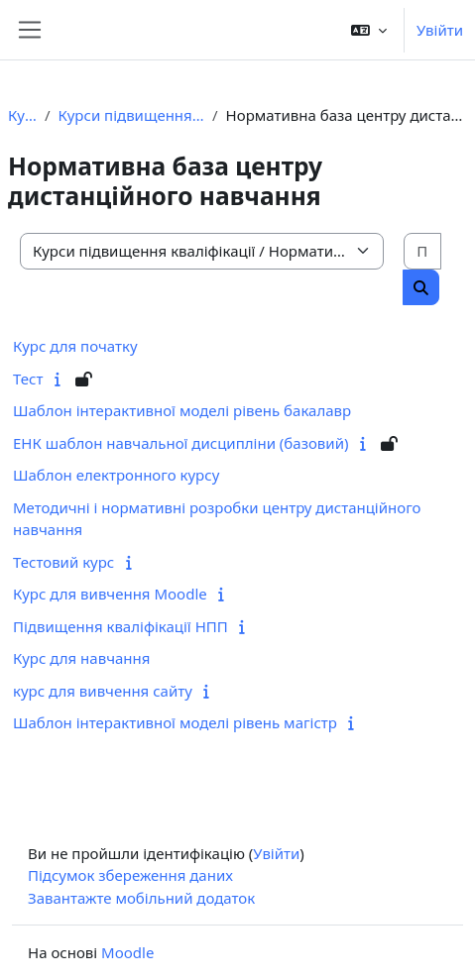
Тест (28, 379)
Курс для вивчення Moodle (110, 594)
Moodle (127, 952)
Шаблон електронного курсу (116, 475)
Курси (22, 115)
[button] (369, 30)
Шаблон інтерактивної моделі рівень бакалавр (182, 410)
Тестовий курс (63, 562)
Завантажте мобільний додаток (141, 898)
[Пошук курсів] (422, 251)
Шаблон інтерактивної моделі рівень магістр (175, 722)
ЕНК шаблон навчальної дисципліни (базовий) (180, 443)
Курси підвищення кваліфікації (132, 115)
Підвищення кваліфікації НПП (120, 626)
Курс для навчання (81, 658)
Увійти (440, 30)
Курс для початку (75, 346)
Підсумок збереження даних (130, 875)
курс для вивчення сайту (103, 691)
